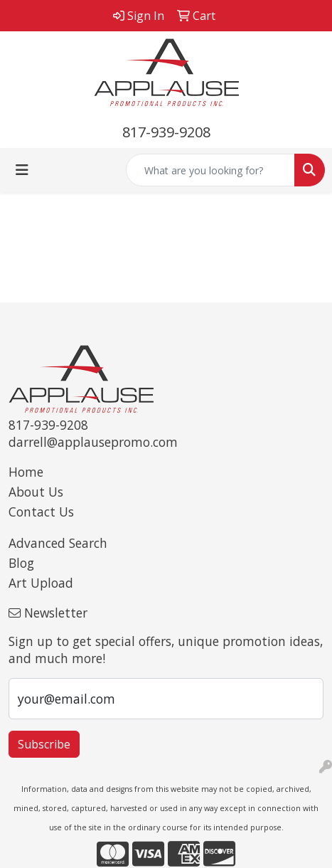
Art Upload (41, 583)
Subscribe (44, 744)
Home (26, 472)
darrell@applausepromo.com (93, 442)
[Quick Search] (210, 170)
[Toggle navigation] (22, 170)
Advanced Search (58, 543)
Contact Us (41, 512)
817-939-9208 (166, 132)
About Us (36, 492)
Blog (21, 563)
